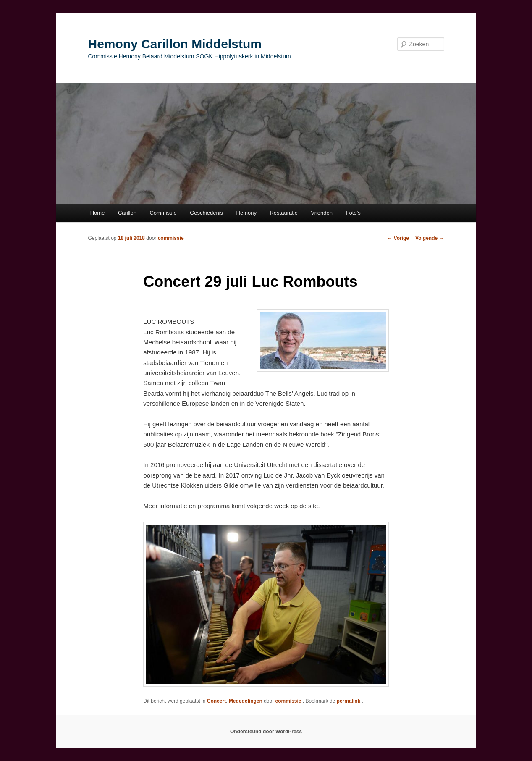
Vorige (398, 238)
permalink (349, 701)
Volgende (430, 238)
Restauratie (283, 213)
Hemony (246, 213)
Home (98, 213)
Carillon (127, 213)
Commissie (163, 213)
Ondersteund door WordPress (266, 732)
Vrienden (322, 213)
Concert (216, 701)
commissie (171, 238)
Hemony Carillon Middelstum (175, 44)
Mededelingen (246, 701)
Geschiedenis (206, 213)
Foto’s (353, 213)
